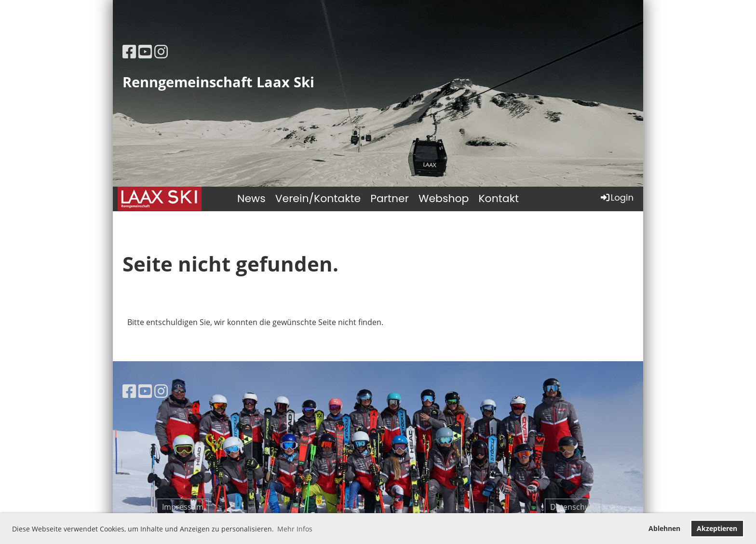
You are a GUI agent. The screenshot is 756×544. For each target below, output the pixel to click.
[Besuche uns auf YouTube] (145, 51)
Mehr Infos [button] (295, 529)
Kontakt (499, 198)
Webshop (444, 198)
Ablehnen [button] (664, 528)
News (251, 198)
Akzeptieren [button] (717, 528)
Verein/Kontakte (318, 198)
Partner (390, 198)
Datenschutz (573, 507)
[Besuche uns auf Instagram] (161, 51)
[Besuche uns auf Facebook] (129, 51)
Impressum (183, 507)
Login (616, 197)
